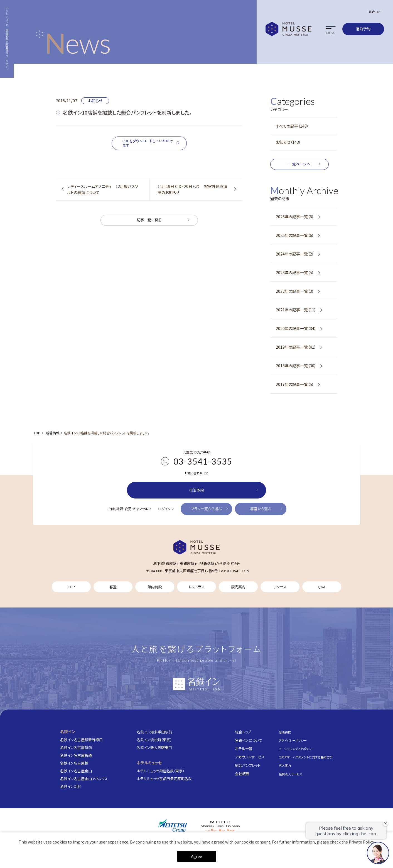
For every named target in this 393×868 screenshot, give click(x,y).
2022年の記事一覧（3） (295, 291)
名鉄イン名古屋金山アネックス (84, 778)
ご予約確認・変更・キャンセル (127, 509)
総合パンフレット (248, 765)
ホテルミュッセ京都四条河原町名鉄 (164, 778)
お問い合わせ (196, 473)
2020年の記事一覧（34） (296, 328)
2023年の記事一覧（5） (295, 272)
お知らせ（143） (288, 142)
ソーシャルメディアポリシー (296, 749)
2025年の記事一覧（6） (295, 235)
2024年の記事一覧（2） (295, 254)
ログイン (164, 509)
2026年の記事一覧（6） (295, 217)
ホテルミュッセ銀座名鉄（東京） (160, 771)
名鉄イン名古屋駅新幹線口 (81, 739)
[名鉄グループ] (173, 826)
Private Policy (361, 842)
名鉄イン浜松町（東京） (154, 739)
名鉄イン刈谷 (71, 786)
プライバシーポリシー (293, 740)
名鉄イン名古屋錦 (74, 763)
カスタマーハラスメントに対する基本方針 (306, 757)
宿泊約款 (285, 732)
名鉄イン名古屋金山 (76, 771)
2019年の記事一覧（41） (296, 347)
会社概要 (242, 773)
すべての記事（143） (292, 126)
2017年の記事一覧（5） (295, 384)
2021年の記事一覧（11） (296, 310)
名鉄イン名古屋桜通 (76, 755)
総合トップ (243, 732)
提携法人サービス (290, 774)
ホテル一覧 (244, 748)
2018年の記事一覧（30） (296, 366)
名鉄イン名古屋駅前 (76, 747)
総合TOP (375, 12)
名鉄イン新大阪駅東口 (154, 747)
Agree (196, 856)
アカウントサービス (250, 757)
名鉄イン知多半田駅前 (154, 732)
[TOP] (196, 547)
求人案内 (285, 765)
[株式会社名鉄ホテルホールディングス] (220, 826)
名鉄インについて (249, 740)
